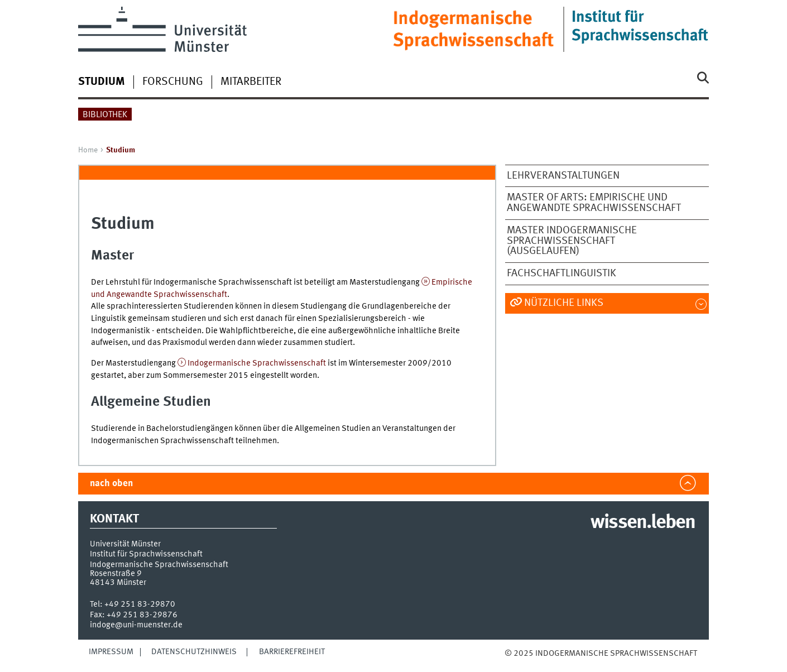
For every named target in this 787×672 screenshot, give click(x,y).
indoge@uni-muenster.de (136, 625)
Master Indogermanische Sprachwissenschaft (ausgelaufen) (572, 241)
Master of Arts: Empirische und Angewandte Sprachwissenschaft (594, 203)
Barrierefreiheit (292, 652)
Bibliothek (105, 115)
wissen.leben (643, 523)
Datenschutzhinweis (194, 652)
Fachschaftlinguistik (562, 273)
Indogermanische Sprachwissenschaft (257, 363)
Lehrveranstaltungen (563, 176)
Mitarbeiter (251, 82)
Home (88, 150)
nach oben (111, 484)
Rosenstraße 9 (116, 574)
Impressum (111, 652)
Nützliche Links (564, 303)
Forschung (173, 82)
